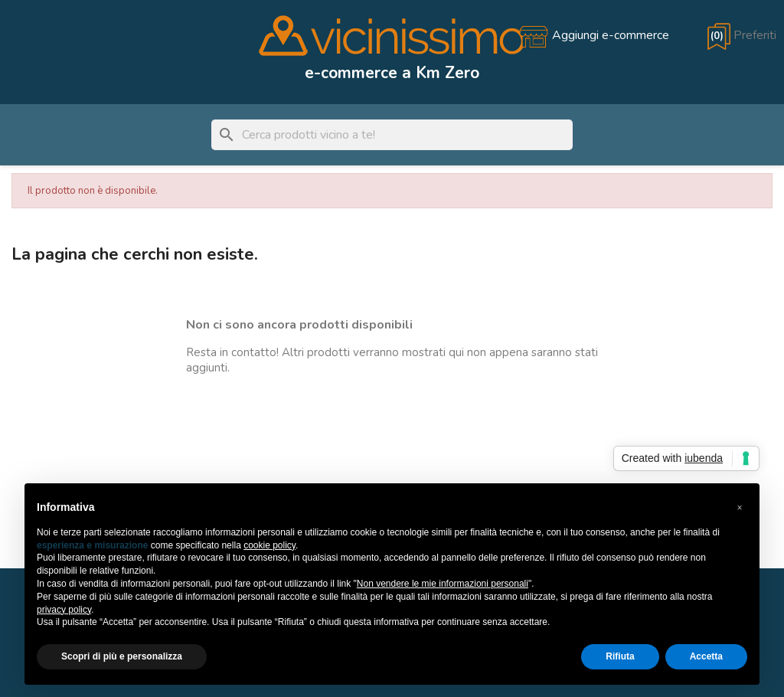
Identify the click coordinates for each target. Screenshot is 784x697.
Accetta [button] (706, 656)
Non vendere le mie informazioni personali (443, 584)
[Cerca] (392, 135)
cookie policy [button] (269, 545)
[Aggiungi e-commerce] (594, 35)
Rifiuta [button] (620, 656)
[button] (740, 508)
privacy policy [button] (64, 610)
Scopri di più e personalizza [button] (122, 656)
